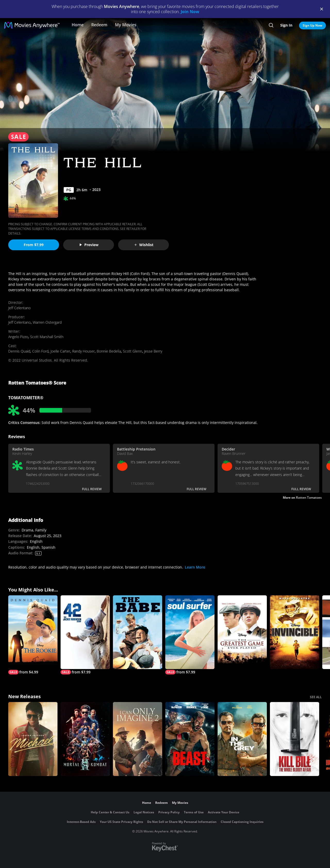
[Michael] (33, 739)
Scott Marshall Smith (47, 337)
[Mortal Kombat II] (85, 739)
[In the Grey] (242, 739)
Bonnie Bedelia (109, 351)
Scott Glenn (133, 351)
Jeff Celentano (19, 308)
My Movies (126, 25)
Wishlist (144, 245)
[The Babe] (138, 632)
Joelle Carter (60, 351)
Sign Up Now (312, 25)
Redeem (99, 25)
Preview (89, 245)
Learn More (195, 567)
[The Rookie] (33, 635)
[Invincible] (295, 632)
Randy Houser (83, 351)
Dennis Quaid (19, 351)
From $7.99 (34, 245)
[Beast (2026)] (190, 739)
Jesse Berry (153, 351)
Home (78, 25)
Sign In (286, 25)
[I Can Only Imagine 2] (138, 739)
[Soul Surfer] (190, 635)
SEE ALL (316, 697)
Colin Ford (40, 351)
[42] (85, 635)
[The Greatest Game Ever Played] (242, 632)
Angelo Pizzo (18, 337)
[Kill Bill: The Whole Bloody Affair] (295, 739)
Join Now (190, 12)
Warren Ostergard (47, 322)
